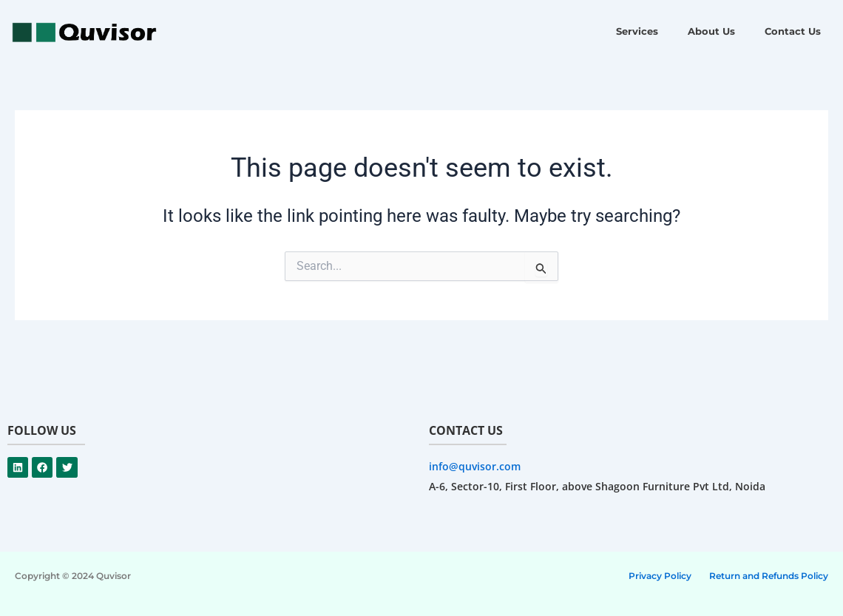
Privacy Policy (660, 576)
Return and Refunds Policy (769, 576)
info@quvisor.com (475, 466)
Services (637, 31)
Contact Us (793, 31)
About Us (711, 31)
